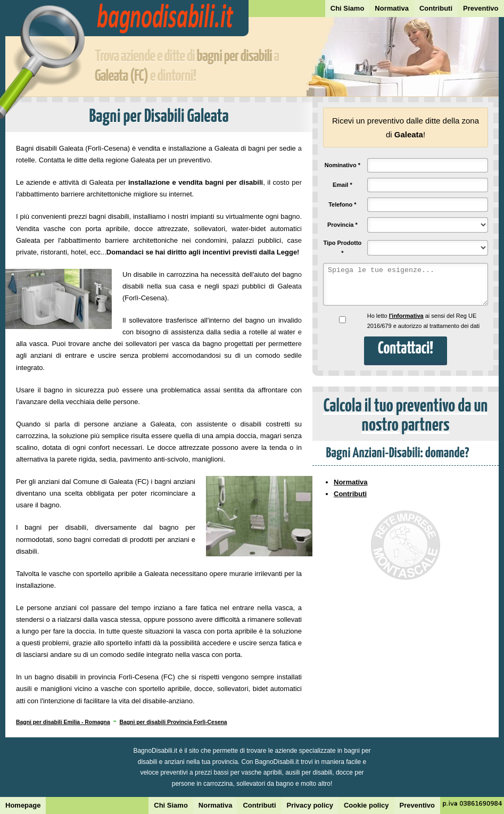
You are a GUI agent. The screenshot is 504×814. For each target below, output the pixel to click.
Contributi (436, 8)
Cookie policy (366, 805)
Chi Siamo (348, 8)
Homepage (23, 805)
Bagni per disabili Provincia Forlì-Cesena (173, 722)
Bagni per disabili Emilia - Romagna (63, 722)
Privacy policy (310, 805)
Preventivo (481, 8)
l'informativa (406, 316)
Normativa (392, 8)
